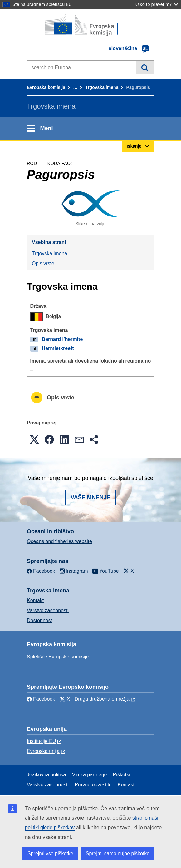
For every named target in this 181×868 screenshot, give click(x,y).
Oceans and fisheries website (59, 541)
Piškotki (122, 775)
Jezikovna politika (46, 775)
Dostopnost (39, 620)
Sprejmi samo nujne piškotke (118, 853)
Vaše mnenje (90, 497)
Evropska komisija (46, 87)
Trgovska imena (102, 87)
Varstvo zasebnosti (48, 610)
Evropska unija (43, 751)
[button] (34, 439)
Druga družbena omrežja (102, 699)
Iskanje (145, 67)
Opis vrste (43, 264)
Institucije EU (41, 741)
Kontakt (35, 600)
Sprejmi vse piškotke (50, 853)
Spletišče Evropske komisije (58, 657)
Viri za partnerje (90, 775)
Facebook (41, 699)
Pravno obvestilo (93, 785)
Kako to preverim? (156, 4)
